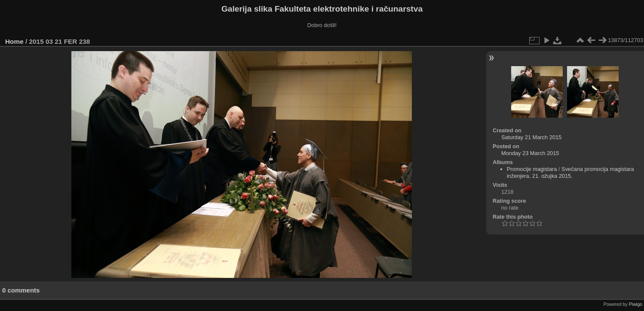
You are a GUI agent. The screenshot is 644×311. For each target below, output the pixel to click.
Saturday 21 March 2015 (531, 137)
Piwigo (636, 304)
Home (14, 41)
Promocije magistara (532, 169)
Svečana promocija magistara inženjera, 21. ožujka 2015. (570, 172)
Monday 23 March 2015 (530, 153)
